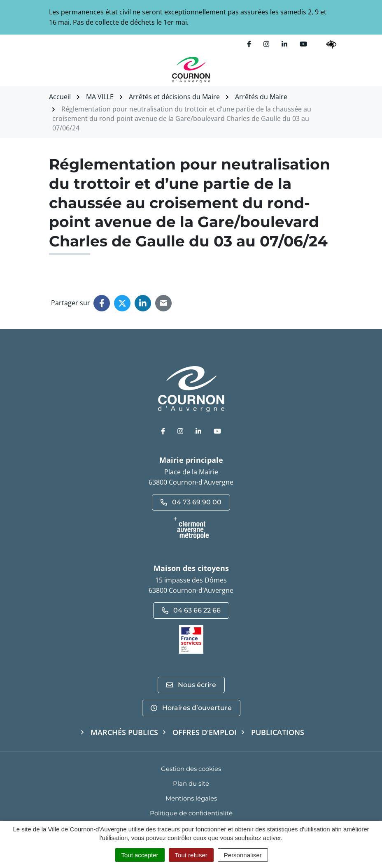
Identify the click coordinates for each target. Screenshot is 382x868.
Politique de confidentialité (191, 813)
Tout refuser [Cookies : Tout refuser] (191, 855)
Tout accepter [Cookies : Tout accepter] (140, 855)
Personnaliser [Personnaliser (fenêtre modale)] (243, 855)
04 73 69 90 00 (191, 502)
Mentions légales (191, 798)
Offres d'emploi (205, 732)
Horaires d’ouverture (191, 708)
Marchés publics (124, 732)
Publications (278, 732)
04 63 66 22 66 (191, 610)
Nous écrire (191, 685)
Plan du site (191, 783)
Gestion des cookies (191, 769)
